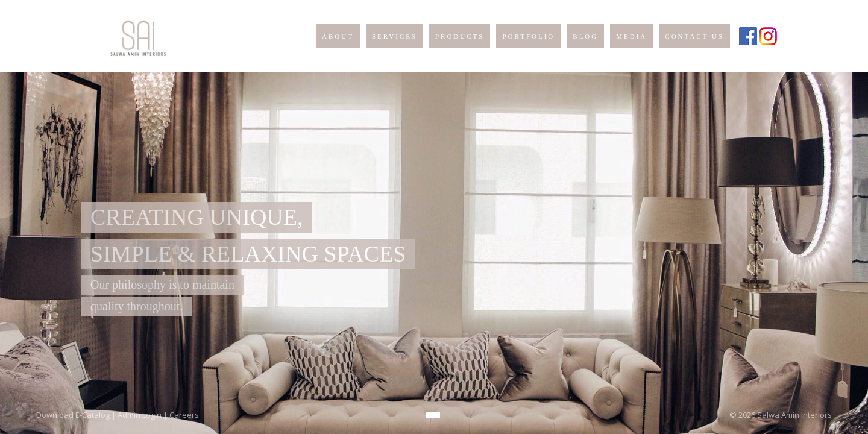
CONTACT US (694, 36)
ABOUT (338, 36)
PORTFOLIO (528, 36)
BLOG (585, 36)
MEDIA (631, 36)
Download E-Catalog (73, 415)
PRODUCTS (460, 36)
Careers (184, 415)
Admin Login (140, 415)
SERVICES (395, 36)
